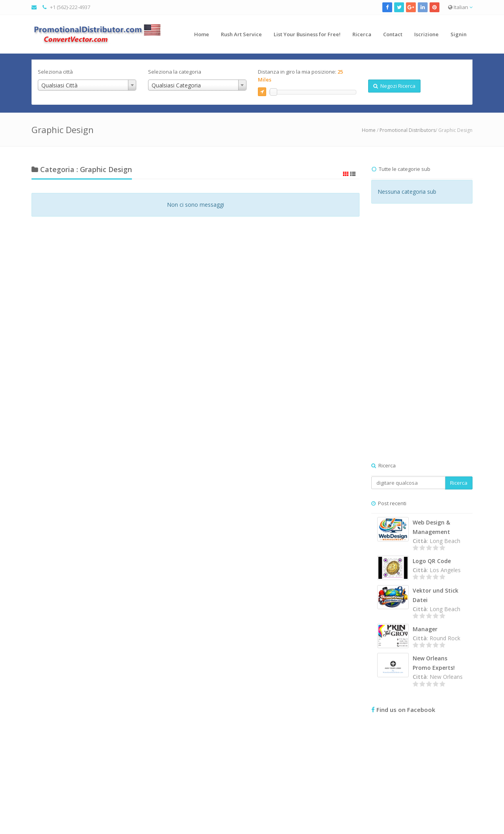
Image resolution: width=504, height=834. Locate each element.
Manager (425, 629)
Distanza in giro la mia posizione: (300, 76)
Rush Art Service (241, 34)
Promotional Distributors (408, 130)
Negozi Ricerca (394, 86)
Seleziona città (55, 72)
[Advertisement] (422, 341)
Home (202, 34)
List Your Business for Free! (307, 34)
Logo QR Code (432, 561)
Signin (459, 34)
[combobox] (87, 85)
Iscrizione (426, 34)
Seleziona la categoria (175, 72)
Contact (393, 34)
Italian (460, 7)
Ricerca (362, 34)
